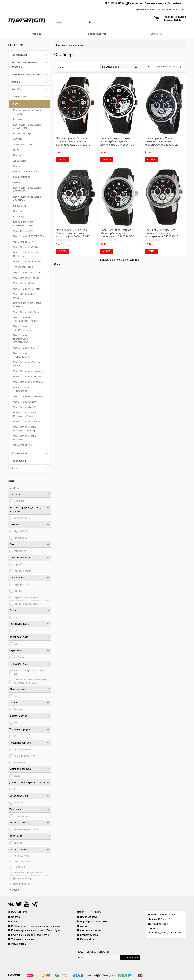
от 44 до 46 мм (22, 518)
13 (15, 736)
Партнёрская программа (94, 921)
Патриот (18, 119)
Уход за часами (20, 944)
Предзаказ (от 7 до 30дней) (29, 873)
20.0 (16, 696)
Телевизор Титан (23, 267)
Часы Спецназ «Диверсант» (22, 389)
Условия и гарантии (23, 939)
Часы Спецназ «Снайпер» (28, 396)
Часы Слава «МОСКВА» (27, 421)
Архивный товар (22, 878)
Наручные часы (23, 816)
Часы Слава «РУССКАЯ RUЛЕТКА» (26, 254)
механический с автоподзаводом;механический (31, 681)
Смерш (17, 150)
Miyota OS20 (20, 538)
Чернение (19, 762)
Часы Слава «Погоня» (26, 348)
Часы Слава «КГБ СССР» (27, 262)
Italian (165, 10)
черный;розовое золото (27, 597)
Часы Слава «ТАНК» (25, 407)
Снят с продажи (22, 884)
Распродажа (19, 461)
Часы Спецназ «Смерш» (27, 376)
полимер (19, 803)
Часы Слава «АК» (23, 445)
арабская (19, 657)
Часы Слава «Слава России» (25, 438)
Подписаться (130, 957)
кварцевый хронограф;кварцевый (31, 672)
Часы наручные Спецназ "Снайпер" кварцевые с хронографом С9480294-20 (117, 233)
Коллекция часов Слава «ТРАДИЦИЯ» (27, 126)
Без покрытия (22, 749)
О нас (14, 921)
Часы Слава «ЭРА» (24, 242)
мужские (19, 501)
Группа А (18, 155)
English (149, 10)
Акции (84, 926)
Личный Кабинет (158, 919)
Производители (89, 917)
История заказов (158, 924)
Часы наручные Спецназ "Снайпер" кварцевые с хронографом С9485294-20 (117, 141)
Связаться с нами (90, 930)
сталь (17, 776)
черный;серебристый (26, 604)
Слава (15, 104)
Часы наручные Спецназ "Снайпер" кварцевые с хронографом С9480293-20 (162, 233)
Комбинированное (24, 756)
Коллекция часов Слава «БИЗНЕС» (27, 199)
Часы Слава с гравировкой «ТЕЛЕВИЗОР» (21, 339)
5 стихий (18, 139)
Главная (61, 45)
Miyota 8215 (20, 531)
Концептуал (20, 217)
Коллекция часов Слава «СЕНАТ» (27, 305)
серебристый (21, 584)
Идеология (20, 206)
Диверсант (20, 161)
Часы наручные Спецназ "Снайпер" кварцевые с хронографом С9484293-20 (73, 233)
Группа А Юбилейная (25, 172)
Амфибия (17, 89)
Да (15, 617)
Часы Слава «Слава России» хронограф (25, 429)
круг (16, 723)
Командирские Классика (26, 74)
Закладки (154, 928)
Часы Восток (19, 97)
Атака (17, 182)
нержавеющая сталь (26, 829)
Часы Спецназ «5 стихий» (28, 371)
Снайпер (18, 166)
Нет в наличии (21, 856)
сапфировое (21, 551)
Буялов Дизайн (20, 55)
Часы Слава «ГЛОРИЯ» (26, 312)
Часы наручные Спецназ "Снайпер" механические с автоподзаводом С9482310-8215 (74, 143)
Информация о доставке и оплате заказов (36, 926)
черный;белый (22, 571)
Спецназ (19, 709)
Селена (18, 211)
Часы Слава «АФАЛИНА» (27, 289)
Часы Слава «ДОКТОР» (27, 278)
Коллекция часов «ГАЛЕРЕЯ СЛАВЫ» (24, 224)
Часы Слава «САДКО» (26, 247)
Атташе (16, 82)
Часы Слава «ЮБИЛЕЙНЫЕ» (22, 328)
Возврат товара (89, 935)
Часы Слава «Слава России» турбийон (25, 414)
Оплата (15, 917)
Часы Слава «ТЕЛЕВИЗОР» (29, 236)
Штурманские (19, 453)
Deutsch (173, 10)
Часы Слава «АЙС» (24, 283)
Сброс (14, 488)
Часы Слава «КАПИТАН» (27, 272)
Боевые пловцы (22, 134)
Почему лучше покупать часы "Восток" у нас (37, 930)
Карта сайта (87, 939)
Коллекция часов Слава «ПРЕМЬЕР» (27, 190)
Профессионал (22, 177)
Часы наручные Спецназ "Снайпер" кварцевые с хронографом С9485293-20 (162, 141)
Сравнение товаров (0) (168, 67)
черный (18, 564)
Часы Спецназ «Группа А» (28, 382)
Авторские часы (23, 144)
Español (157, 10)
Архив (15, 468)
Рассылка (176, 933)
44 (15, 789)
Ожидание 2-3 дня (23, 861)
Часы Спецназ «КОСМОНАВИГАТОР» (25, 319)
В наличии (19, 867)
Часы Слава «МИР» (24, 231)
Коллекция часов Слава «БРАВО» (27, 112)
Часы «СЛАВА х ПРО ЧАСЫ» (25, 296)
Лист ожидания (157, 933)
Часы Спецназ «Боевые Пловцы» (27, 364)
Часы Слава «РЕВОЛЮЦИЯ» (22, 355)
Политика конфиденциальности (30, 935)
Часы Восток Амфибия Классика (24, 65)
